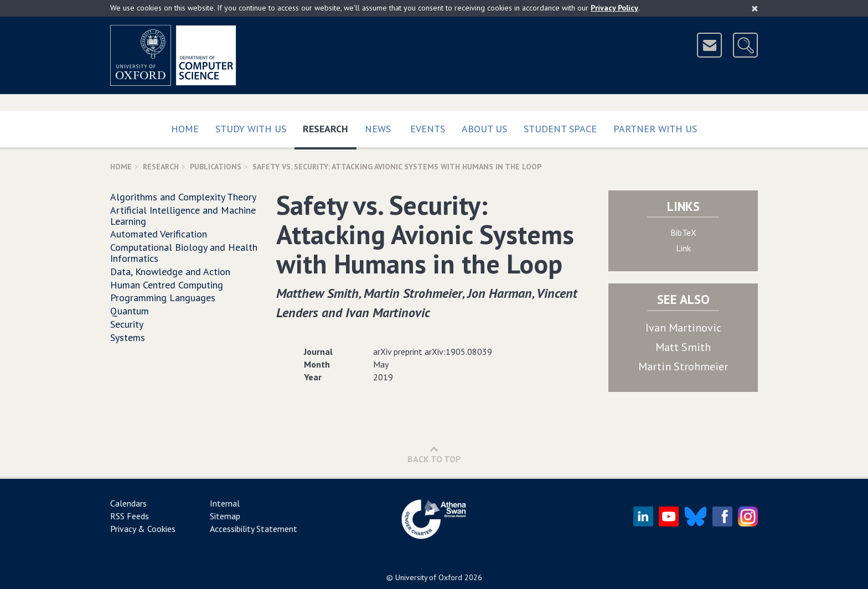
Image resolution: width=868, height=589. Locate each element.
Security (127, 324)
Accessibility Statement (254, 529)
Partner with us (655, 129)
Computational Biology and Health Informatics (184, 253)
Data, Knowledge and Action (170, 272)
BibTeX (683, 232)
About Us (484, 129)
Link (683, 248)
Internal (225, 503)
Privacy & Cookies (143, 529)
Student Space (560, 129)
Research (330, 126)
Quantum (130, 311)
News (378, 129)
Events (428, 129)
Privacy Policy (614, 8)
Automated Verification (159, 234)
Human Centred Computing (167, 285)
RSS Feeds (130, 516)
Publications (216, 167)
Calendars (128, 503)
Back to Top (434, 454)
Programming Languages (163, 298)
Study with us (251, 129)
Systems (128, 337)
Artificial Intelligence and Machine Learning (183, 216)
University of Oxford (429, 577)
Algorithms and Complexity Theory (183, 197)
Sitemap (225, 516)
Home (185, 129)
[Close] (755, 8)
